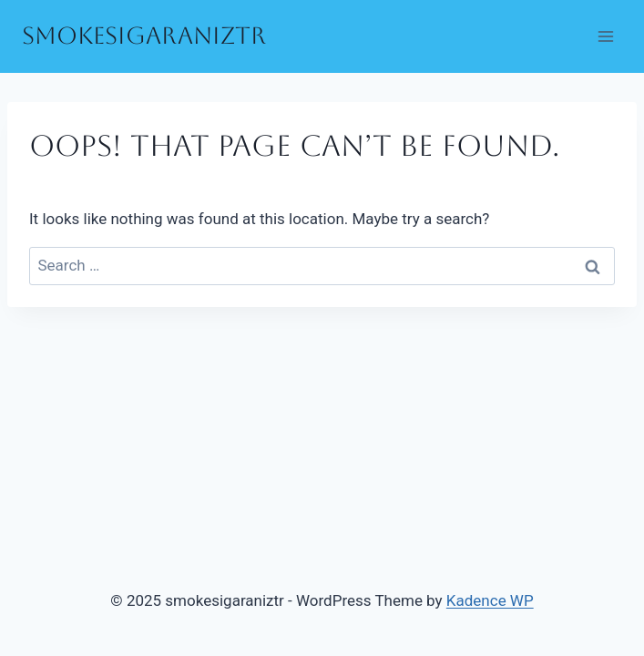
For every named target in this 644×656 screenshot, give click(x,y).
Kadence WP (490, 600)
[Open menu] (605, 36)
